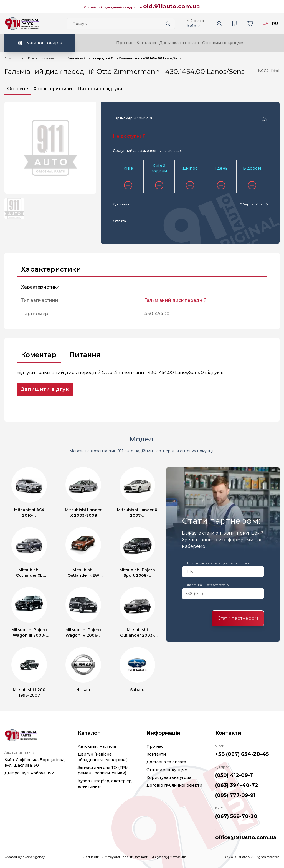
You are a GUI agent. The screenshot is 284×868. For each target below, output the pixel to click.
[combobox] (253, 204)
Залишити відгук (45, 389)
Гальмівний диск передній (175, 300)
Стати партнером (238, 618)
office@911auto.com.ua (246, 837)
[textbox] (251, 204)
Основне (18, 89)
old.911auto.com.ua (172, 6)
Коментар (39, 355)
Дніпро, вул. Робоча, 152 (29, 773)
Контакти (146, 43)
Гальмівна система (42, 58)
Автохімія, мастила (97, 746)
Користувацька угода (169, 777)
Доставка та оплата (179, 43)
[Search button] (168, 24)
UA (265, 24)
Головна (10, 58)
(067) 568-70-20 (236, 816)
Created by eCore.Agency (25, 857)
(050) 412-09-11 (234, 775)
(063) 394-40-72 (237, 785)
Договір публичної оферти (174, 785)
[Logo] (22, 24)
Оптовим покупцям (223, 43)
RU (275, 24)
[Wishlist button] (264, 118)
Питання (85, 355)
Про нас (125, 43)
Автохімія (178, 857)
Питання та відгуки (100, 89)
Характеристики (53, 89)
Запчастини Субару (151, 857)
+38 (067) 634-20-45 (242, 754)
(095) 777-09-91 (235, 795)
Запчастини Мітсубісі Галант (108, 857)
